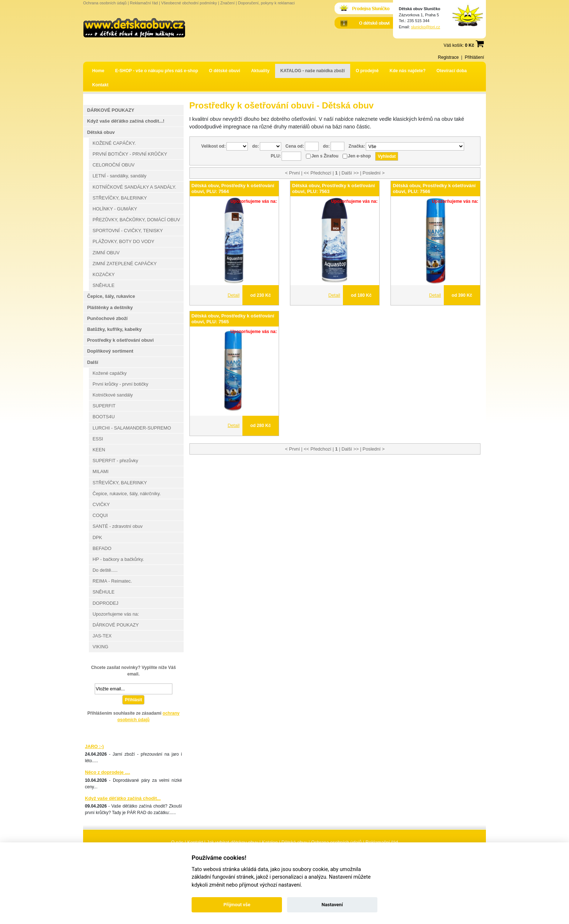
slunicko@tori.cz (426, 27)
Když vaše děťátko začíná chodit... (123, 798)
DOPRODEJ (105, 603)
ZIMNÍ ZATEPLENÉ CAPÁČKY (125, 264)
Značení (228, 3)
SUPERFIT (104, 406)
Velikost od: (214, 146)
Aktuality (260, 71)
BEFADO (102, 548)
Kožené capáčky (110, 373)
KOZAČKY (104, 274)
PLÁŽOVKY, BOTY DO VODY (123, 241)
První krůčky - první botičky (120, 384)
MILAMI (101, 471)
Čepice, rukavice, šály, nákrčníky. (127, 494)
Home (98, 71)
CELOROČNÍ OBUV (114, 165)
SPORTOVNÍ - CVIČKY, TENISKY (128, 231)
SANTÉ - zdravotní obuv (118, 526)
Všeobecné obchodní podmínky (189, 3)
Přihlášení (474, 57)
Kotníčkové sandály (113, 395)
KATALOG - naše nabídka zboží (313, 71)
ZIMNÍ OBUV (106, 253)
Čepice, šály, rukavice (111, 296)
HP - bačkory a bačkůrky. (118, 559)
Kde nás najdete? (408, 71)
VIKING (100, 647)
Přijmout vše (237, 905)
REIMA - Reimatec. (112, 581)
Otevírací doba (452, 71)
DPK (97, 537)
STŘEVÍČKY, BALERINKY (120, 198)
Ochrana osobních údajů (105, 3)
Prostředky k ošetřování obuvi (120, 340)
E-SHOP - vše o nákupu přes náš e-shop (157, 71)
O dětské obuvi (225, 71)
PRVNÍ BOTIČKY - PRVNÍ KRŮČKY (130, 154)
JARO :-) (94, 746)
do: (256, 146)
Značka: (357, 146)
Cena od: (295, 146)
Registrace (448, 57)
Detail (234, 295)
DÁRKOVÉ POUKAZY (111, 110)
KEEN (99, 450)
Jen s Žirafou (325, 156)
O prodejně (367, 71)
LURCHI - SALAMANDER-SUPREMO (132, 428)
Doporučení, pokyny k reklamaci (267, 3)
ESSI (98, 439)
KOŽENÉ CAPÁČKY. (114, 143)
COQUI (100, 515)
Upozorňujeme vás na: (116, 614)
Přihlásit (133, 700)
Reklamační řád (144, 3)
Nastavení (332, 905)
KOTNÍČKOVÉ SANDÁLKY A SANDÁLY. (134, 187)
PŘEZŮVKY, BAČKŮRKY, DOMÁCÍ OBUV (136, 220)
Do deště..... (105, 570)
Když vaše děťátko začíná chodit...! (126, 121)
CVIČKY (101, 504)
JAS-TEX (102, 636)
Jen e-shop (359, 156)
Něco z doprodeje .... (107, 772)
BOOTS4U (104, 417)
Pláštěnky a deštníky (110, 307)
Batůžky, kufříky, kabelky (114, 329)
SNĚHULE (103, 285)
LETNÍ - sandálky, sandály (119, 176)
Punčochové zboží (107, 318)
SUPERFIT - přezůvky (115, 461)
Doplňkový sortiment (110, 351)
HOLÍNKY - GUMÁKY (115, 209)
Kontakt (100, 85)
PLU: (276, 156)
